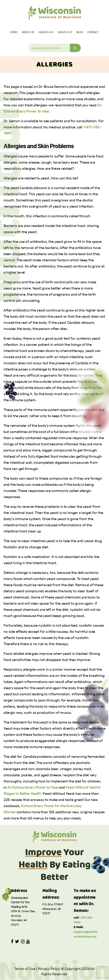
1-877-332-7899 (83, 920)
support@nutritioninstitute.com (85, 934)
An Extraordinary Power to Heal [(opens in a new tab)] (33, 787)
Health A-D (46, 32)
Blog (80, 32)
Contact (93, 32)
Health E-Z (65, 32)
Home (14, 32)
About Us (28, 32)
